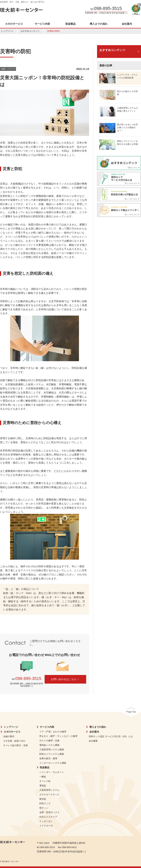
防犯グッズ (45, 803)
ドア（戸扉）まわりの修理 (53, 732)
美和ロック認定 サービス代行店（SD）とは (111, 736)
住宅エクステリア (48, 817)
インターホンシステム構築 (53, 763)
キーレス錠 (45, 781)
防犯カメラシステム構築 (52, 754)
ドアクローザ (46, 826)
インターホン (46, 821)
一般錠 (43, 777)
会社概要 (93, 741)
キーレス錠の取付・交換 (16, 745)
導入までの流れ (99, 24)
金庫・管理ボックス (49, 812)
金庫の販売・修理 (48, 758)
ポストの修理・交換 (49, 741)
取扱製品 (70, 24)
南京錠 (43, 799)
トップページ (7, 31)
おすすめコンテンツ (30, 31)
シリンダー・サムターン (52, 772)
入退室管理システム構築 (52, 749)
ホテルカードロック (49, 794)
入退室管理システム (49, 790)
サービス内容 (42, 24)
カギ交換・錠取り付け (14, 741)
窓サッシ (44, 808)
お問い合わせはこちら (65, 679)
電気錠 (43, 786)
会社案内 (94, 732)
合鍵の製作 (9, 736)
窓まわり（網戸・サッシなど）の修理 (58, 736)
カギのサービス (14, 24)
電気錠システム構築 (49, 745)
